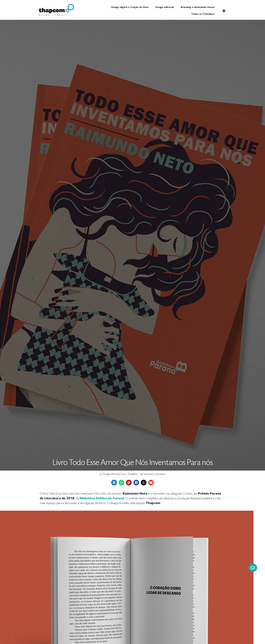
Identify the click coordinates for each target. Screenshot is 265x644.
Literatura (160, 474)
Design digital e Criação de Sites (130, 7)
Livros (123, 474)
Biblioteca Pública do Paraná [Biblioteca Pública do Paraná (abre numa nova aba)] (102, 498)
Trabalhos (132, 474)
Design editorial (165, 7)
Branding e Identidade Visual (197, 7)
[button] (224, 11)
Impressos (149, 474)
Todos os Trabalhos (203, 14)
